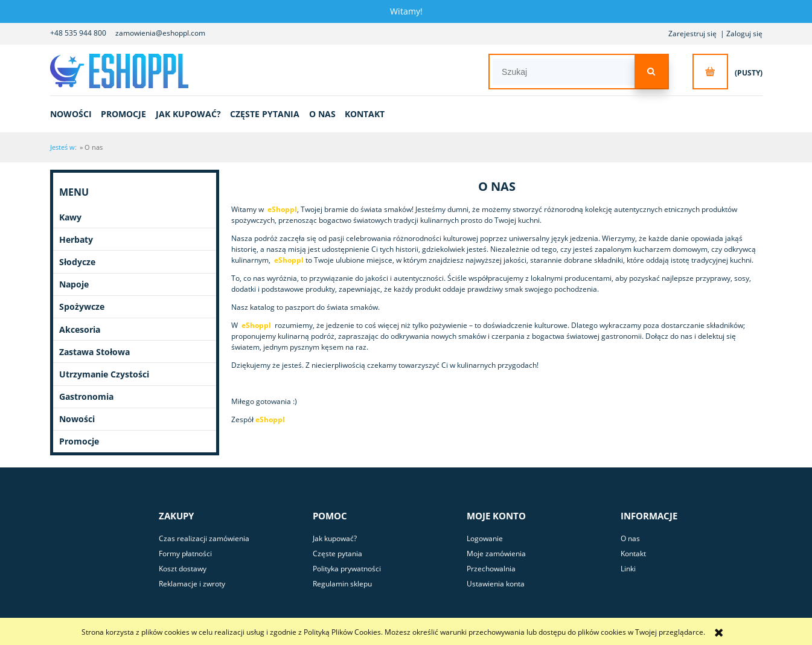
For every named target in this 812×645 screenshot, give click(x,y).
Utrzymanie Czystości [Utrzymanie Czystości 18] (104, 374)
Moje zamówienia (496, 554)
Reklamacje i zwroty (192, 584)
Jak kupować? (335, 538)
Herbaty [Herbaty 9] (76, 239)
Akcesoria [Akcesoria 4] (80, 329)
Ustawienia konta (496, 584)
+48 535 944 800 (78, 33)
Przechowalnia (491, 569)
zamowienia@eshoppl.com (160, 33)
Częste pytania (337, 554)
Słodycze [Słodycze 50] (77, 262)
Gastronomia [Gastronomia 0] (86, 396)
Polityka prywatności (347, 569)
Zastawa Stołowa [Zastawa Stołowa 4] (94, 352)
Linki (628, 569)
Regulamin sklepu (342, 584)
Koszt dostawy (183, 569)
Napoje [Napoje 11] (74, 284)
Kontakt (633, 554)
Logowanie (485, 538)
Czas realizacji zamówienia (204, 538)
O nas (630, 538)
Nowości (77, 419)
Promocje (79, 441)
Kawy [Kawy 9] (70, 217)
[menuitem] (75, 114)
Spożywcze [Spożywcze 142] (82, 306)
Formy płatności (185, 554)
